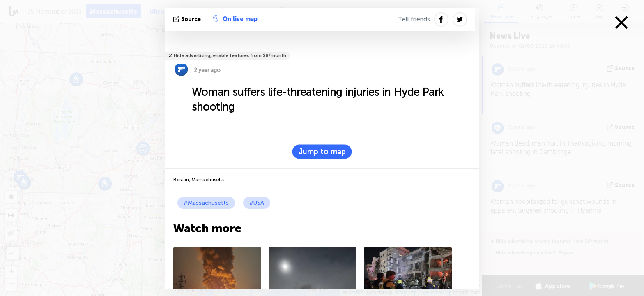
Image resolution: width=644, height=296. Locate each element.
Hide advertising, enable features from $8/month (230, 56)
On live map (235, 19)
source (188, 19)
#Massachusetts (206, 203)
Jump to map (322, 152)
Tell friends (414, 19)
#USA (257, 203)
